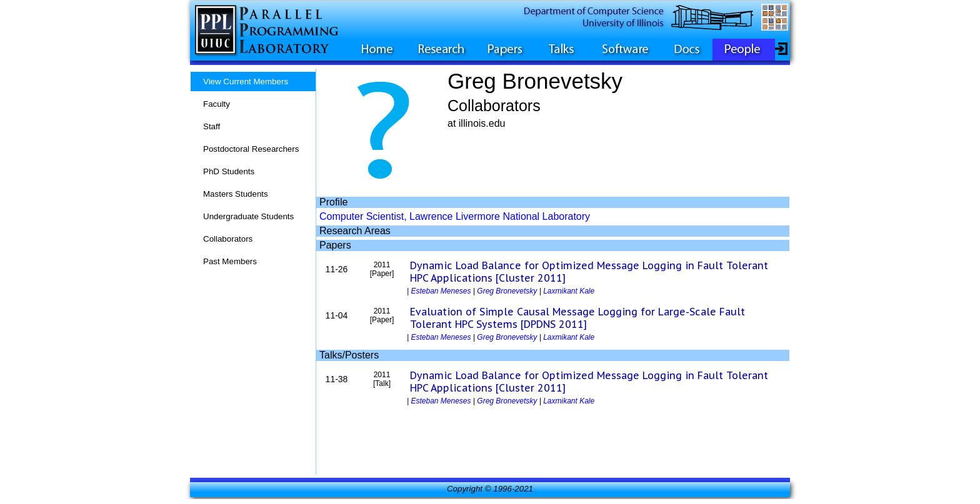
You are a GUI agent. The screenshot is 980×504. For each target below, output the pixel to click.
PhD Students (229, 171)
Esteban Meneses (441, 291)
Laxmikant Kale (569, 291)
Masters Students (236, 194)
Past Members (230, 261)
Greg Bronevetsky (507, 291)
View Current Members (246, 82)
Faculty (217, 104)
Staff (212, 126)
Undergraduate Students (248, 216)
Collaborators (228, 239)
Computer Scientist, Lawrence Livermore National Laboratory (455, 216)
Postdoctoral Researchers (251, 149)
